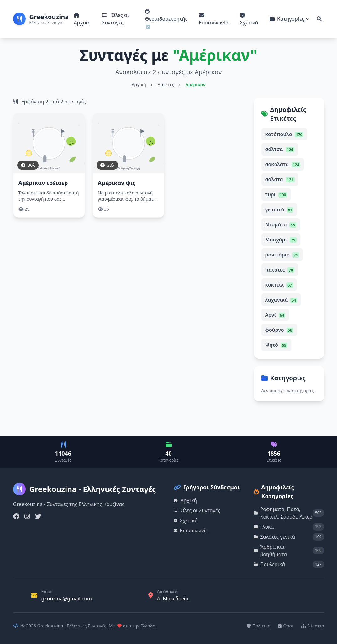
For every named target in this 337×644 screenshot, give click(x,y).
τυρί (276, 194)
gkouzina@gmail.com (66, 599)
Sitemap (313, 626)
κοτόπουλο (284, 134)
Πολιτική (259, 626)
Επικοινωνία (214, 19)
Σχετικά (249, 19)
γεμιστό (279, 209)
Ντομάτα (281, 224)
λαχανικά (281, 300)
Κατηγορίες (289, 19)
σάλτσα (280, 149)
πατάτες (280, 270)
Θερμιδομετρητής (166, 16)
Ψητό (276, 345)
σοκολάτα (283, 164)
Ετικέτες (166, 84)
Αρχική (82, 19)
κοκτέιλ (279, 285)
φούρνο (279, 330)
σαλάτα (280, 179)
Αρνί (275, 315)
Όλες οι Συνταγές (115, 19)
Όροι (286, 626)
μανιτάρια (282, 255)
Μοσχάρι (281, 240)
